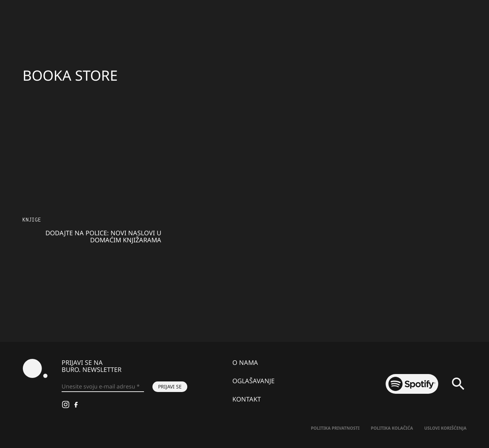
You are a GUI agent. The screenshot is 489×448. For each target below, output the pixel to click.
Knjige (32, 220)
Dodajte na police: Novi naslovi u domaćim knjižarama (103, 236)
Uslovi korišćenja (445, 428)
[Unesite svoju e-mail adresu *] (103, 387)
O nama (245, 362)
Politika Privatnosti (335, 428)
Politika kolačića (392, 428)
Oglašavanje (253, 381)
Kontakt (247, 399)
